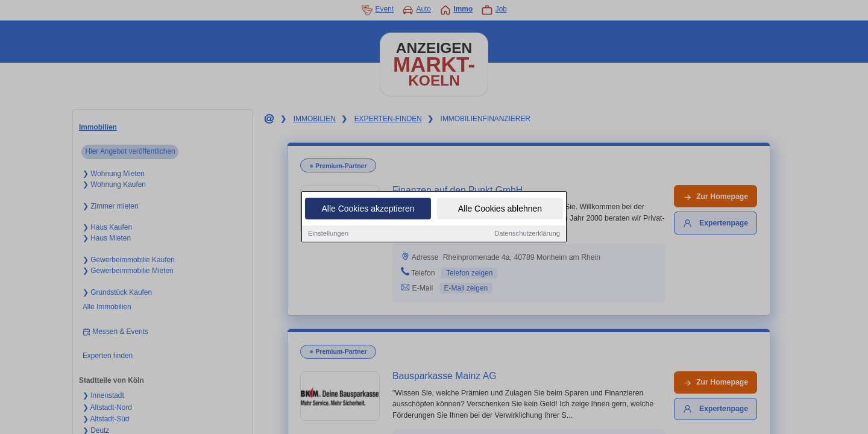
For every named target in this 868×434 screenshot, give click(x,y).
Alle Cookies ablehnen (500, 209)
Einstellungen (328, 234)
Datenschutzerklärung (527, 234)
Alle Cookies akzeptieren (368, 209)
